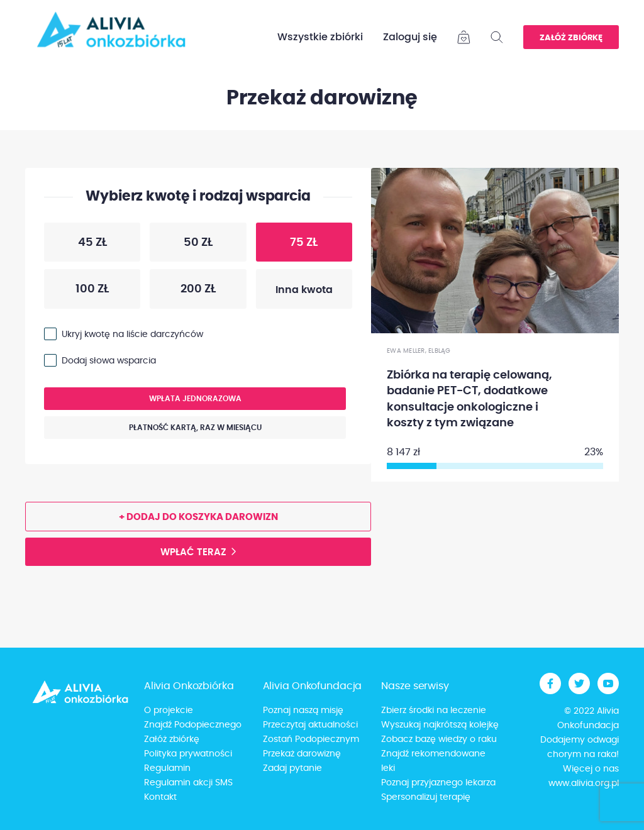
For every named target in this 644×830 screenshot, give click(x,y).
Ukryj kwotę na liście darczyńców (132, 335)
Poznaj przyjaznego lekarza (438, 783)
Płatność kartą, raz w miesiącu (153, 431)
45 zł (75, 245)
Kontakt (160, 797)
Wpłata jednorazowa (143, 402)
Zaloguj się (410, 37)
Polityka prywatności (188, 754)
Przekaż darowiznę (302, 754)
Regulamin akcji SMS (188, 783)
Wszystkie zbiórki (320, 37)
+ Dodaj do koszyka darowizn (198, 517)
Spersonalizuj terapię (426, 797)
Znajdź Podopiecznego (193, 725)
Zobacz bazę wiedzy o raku (439, 739)
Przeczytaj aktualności (310, 725)
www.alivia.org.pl (584, 783)
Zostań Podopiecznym (311, 739)
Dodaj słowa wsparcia (109, 361)
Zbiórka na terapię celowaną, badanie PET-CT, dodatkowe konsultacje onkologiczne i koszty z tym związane (469, 399)
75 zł (287, 245)
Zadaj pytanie (292, 768)
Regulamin (167, 768)
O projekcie (169, 711)
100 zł (76, 292)
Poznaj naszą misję (303, 711)
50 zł (181, 245)
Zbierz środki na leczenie (434, 711)
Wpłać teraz (193, 552)
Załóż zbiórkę (571, 38)
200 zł (183, 292)
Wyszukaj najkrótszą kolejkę (440, 725)
